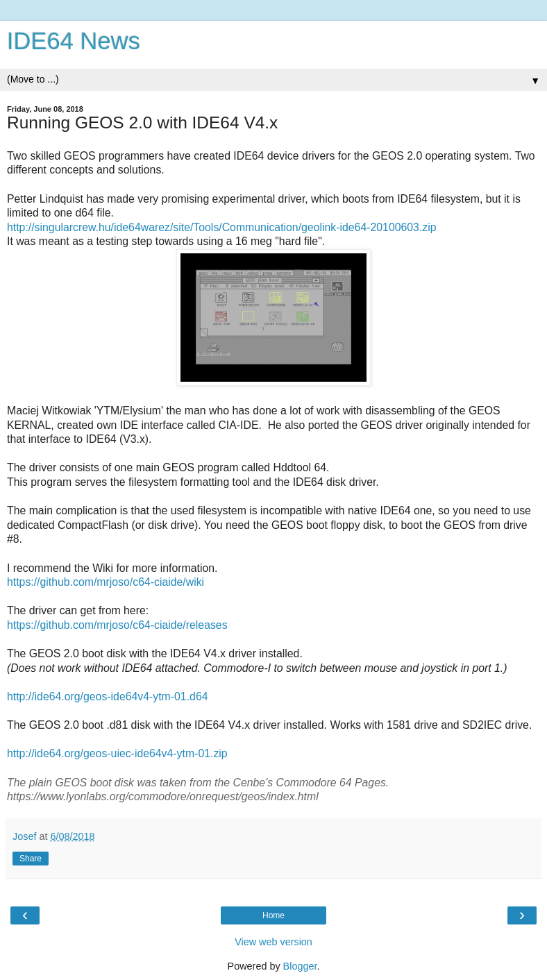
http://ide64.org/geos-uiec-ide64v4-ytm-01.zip (117, 753)
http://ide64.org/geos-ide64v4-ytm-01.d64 (107, 696)
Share (31, 859)
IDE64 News (74, 41)
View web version (273, 942)
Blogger (300, 966)
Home (273, 915)
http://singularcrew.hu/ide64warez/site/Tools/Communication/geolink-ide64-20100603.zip (222, 227)
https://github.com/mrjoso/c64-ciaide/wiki (106, 582)
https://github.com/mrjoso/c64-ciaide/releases (117, 625)
